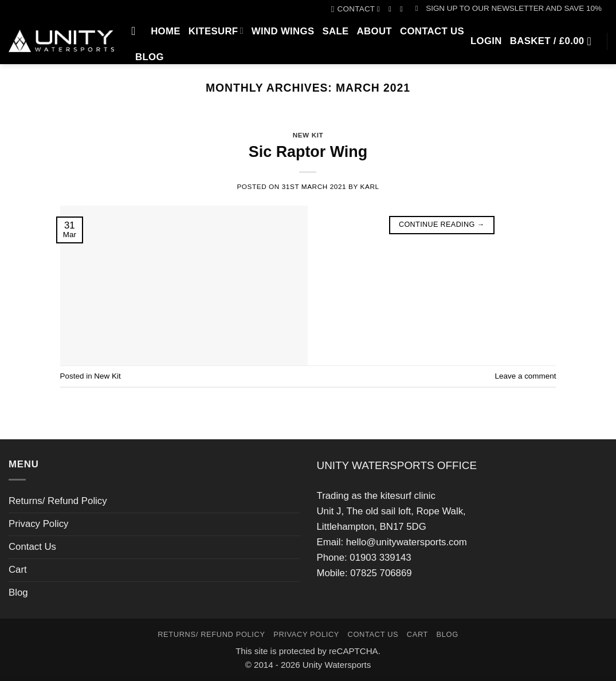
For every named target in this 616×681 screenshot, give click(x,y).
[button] (509, 9)
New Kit (308, 135)
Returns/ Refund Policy (58, 501)
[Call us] (404, 9)
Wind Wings (283, 31)
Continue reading (442, 225)
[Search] (137, 31)
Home (166, 31)
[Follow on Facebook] (381, 9)
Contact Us (432, 31)
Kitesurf (216, 31)
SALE (335, 31)
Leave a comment (526, 376)
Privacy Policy (38, 524)
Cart (18, 570)
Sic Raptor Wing (308, 152)
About (374, 31)
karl (370, 186)
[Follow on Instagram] (392, 9)
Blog (150, 57)
